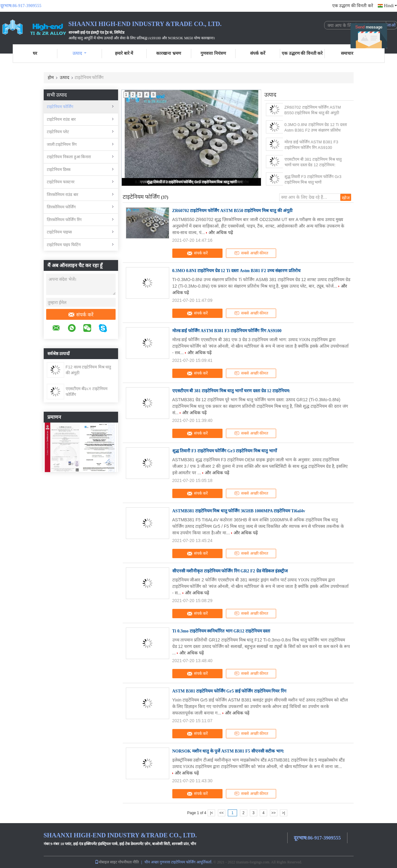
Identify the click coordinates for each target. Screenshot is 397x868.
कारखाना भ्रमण (169, 53)
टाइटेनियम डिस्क (59, 169)
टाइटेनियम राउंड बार (61, 119)
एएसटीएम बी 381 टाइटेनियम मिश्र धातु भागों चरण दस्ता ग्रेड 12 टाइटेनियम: (313, 162)
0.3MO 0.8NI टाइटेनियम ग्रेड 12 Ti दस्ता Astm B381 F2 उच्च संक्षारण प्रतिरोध (316, 127)
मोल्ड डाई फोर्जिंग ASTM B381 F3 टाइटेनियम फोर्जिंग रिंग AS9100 (311, 145)
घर (35, 53)
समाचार (347, 53)
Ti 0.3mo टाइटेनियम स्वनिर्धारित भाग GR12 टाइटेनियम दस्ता (221, 631)
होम (51, 78)
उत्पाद (79, 53)
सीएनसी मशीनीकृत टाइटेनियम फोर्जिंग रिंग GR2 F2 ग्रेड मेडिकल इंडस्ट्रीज (230, 571)
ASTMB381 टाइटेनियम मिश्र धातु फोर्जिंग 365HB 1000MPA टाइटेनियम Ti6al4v (239, 511)
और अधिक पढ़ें (221, 232)
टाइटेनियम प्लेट (58, 132)
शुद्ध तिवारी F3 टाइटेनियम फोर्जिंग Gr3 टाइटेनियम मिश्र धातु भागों (192, 182)
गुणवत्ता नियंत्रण (213, 53)
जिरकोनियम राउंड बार (62, 195)
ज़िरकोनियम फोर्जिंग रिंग (64, 220)
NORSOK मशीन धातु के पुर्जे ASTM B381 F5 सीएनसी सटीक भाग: (228, 751)
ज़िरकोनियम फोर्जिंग (61, 207)
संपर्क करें (258, 53)
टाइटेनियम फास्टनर (61, 182)
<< (222, 813)
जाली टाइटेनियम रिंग (62, 144)
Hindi (390, 6)
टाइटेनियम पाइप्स (60, 232)
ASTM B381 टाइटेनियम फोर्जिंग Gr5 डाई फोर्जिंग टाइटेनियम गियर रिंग (229, 691)
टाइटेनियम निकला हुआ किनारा (69, 157)
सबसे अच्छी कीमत (251, 253)
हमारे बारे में (124, 53)
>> (274, 813)
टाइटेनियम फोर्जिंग (60, 107)
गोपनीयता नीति (128, 862)
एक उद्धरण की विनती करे (353, 6)
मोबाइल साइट (106, 862)
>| (284, 813)
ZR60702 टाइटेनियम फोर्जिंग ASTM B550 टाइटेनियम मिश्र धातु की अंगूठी (313, 110)
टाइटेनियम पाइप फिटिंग (64, 245)
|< (211, 813)
